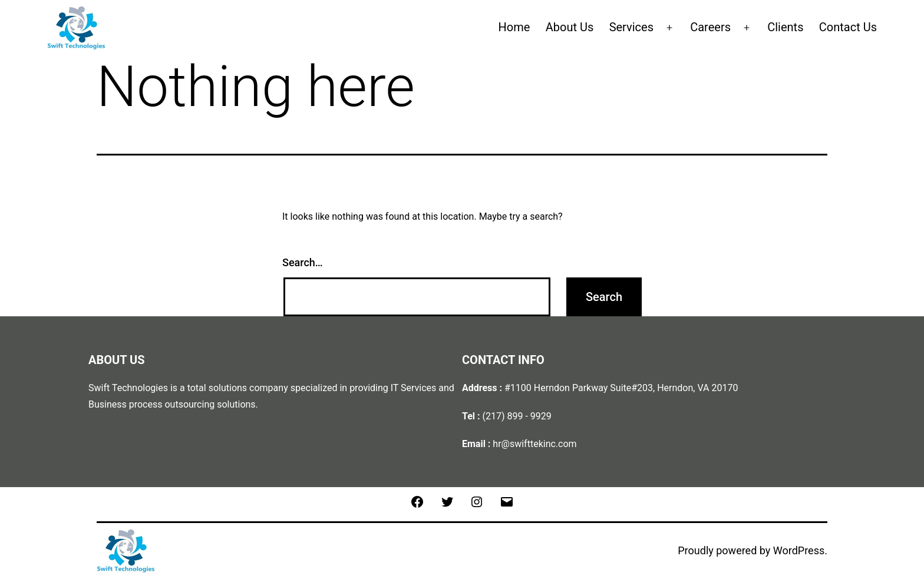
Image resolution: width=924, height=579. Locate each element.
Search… (303, 262)
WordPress (799, 550)
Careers (710, 27)
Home (514, 27)
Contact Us (848, 27)
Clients (785, 27)
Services (631, 27)
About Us (570, 27)
